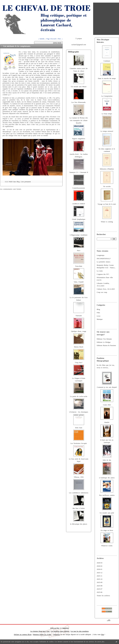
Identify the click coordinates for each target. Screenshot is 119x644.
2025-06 (100, 592)
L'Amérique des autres (107, 478)
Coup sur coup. (102, 292)
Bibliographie (74, 52)
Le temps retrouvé (107, 131)
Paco (79, 251)
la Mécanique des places (79, 524)
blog (103, 635)
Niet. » (60, 39)
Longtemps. (101, 255)
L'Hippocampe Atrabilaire (79, 235)
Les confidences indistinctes (79, 493)
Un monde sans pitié (107, 513)
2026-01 (100, 569)
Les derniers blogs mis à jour (40, 631)
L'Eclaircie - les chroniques (79, 412)
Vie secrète (107, 186)
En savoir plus (100, 642)
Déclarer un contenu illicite (23, 635)
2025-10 (100, 579)
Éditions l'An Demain (104, 339)
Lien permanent (26, 182)
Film (98, 313)
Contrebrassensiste (79, 188)
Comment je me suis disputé (107, 387)
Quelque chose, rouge (79, 331)
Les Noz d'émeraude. (79, 102)
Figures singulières (79, 139)
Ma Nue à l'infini (79, 508)
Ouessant (79, 316)
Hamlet (107, 422)
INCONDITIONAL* (104, 259)
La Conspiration (107, 96)
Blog (98, 309)
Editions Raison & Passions (106, 345)
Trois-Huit (79, 266)
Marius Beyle (79, 347)
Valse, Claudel (79, 282)
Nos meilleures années (107, 495)
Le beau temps (107, 114)
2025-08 (100, 586)
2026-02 (100, 566)
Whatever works (107, 546)
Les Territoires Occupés (79, 443)
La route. (100, 271)
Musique (100, 319)
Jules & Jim (107, 460)
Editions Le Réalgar (104, 342)
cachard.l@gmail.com (79, 45)
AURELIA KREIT (79, 204)
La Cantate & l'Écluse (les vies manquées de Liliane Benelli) (79, 120)
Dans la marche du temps (107, 78)
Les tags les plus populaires (80, 631)
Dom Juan (79, 428)
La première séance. (104, 262)
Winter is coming (107, 222)
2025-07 (100, 589)
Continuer (107, 61)
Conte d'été (107, 405)
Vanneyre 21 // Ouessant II (79, 172)
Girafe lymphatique (79, 219)
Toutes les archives (103, 596)
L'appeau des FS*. (103, 274)
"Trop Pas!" (79, 363)
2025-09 (100, 582)
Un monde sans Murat (79, 87)
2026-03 (100, 563)
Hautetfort (66, 628)
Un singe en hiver (107, 530)
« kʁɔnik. (42, 39)
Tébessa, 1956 (79, 477)
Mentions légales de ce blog (42, 635)
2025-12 (100, 573)
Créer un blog (55, 628)
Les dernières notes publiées (60, 631)
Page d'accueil (51, 39)
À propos (79, 39)
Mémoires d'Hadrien (107, 169)
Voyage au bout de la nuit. (107, 204)
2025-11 (99, 576)
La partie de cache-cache (79, 396)
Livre (99, 316)
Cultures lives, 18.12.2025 (106, 289)
